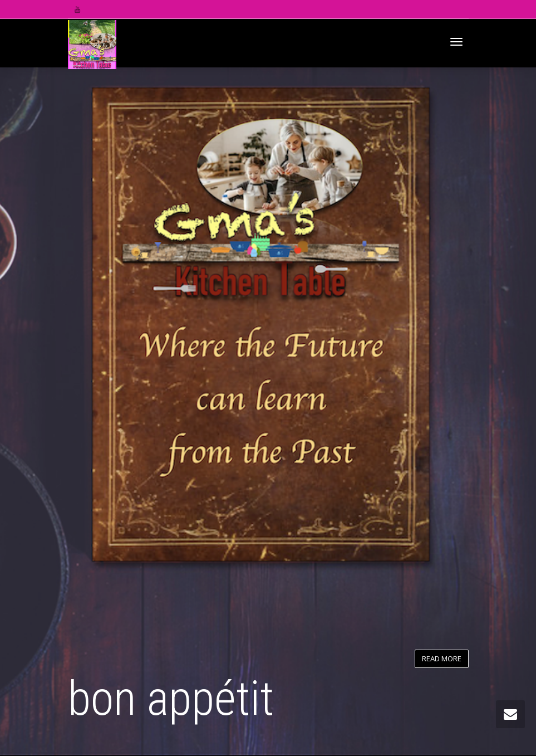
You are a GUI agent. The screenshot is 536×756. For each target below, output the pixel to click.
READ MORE (442, 659)
